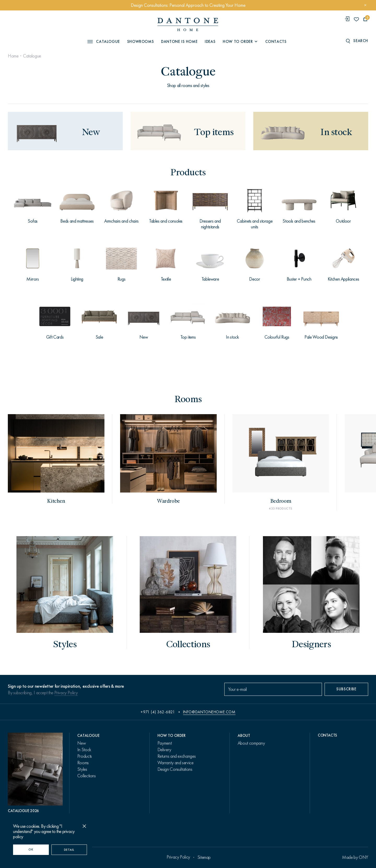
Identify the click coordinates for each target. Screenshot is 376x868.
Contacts (276, 42)
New (82, 743)
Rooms (83, 763)
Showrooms (140, 42)
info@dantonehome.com (209, 712)
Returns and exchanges (177, 756)
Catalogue (32, 56)
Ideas (210, 42)
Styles (82, 769)
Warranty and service (175, 763)
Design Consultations (175, 769)
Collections (87, 776)
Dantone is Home (179, 42)
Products (85, 756)
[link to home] (188, 24)
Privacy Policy (66, 693)
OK (31, 849)
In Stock (84, 750)
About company (251, 743)
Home (13, 56)
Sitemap (204, 857)
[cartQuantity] (365, 19)
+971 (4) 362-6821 (158, 712)
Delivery (164, 750)
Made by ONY (355, 857)
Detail (69, 850)
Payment (164, 743)
